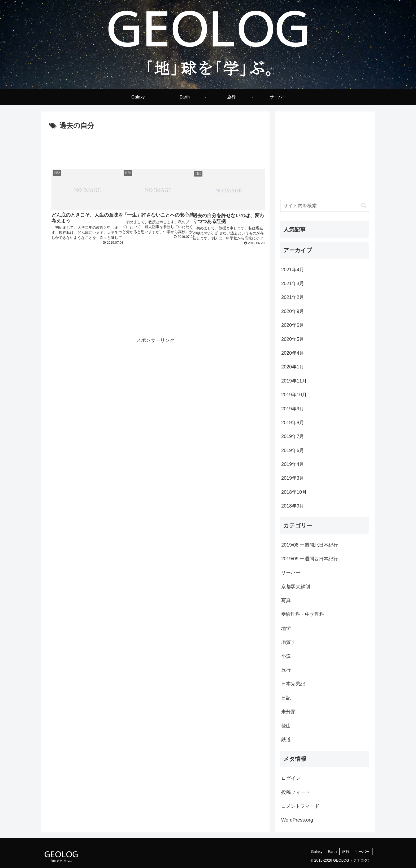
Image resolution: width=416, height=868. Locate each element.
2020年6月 (293, 325)
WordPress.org (297, 820)
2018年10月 (294, 492)
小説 (286, 656)
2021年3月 (293, 283)
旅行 (286, 670)
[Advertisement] (155, 147)
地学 (286, 628)
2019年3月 (293, 478)
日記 (286, 698)
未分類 (288, 712)
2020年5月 (293, 339)
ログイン (291, 778)
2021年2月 (293, 297)
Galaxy (316, 852)
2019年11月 (294, 381)
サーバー (291, 573)
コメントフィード (300, 806)
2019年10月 (294, 395)
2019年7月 (293, 436)
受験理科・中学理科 (303, 614)
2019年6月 (293, 450)
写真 (286, 600)
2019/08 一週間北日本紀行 (310, 545)
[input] (325, 206)
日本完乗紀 (293, 684)
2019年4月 (293, 464)
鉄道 (286, 740)
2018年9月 (293, 506)
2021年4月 (293, 270)
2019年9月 (293, 409)
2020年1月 (293, 367)
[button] (364, 206)
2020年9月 (293, 311)
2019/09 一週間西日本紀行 (310, 559)
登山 (286, 726)
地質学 (288, 642)
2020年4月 (293, 353)
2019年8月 (293, 423)
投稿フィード (296, 792)
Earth (332, 852)
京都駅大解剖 (296, 587)
